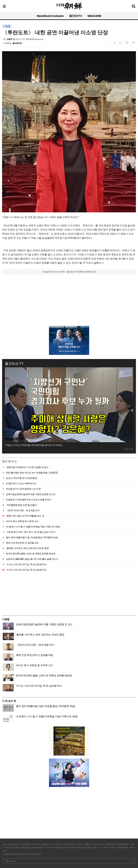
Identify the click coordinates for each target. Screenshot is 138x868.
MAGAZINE (95, 16)
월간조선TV (76, 16)
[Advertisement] (69, 306)
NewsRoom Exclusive (50, 16)
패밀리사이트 (10, 861)
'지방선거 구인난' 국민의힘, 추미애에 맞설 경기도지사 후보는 (34, 445)
